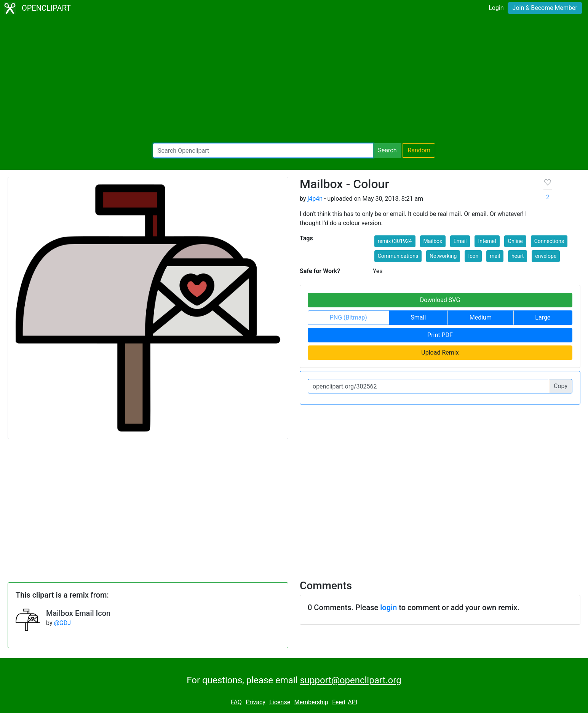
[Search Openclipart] (263, 150)
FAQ (236, 702)
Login (496, 8)
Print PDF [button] (440, 335)
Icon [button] (473, 256)
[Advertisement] (294, 80)
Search (387, 150)
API (352, 702)
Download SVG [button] (440, 300)
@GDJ (62, 623)
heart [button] (518, 256)
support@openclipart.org (350, 680)
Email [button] (460, 241)
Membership (311, 702)
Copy (561, 386)
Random (419, 150)
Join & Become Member (545, 8)
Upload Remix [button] (440, 353)
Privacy (256, 702)
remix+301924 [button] (395, 241)
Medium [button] (481, 317)
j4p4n (315, 199)
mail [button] (495, 256)
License (280, 702)
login (388, 607)
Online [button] (515, 241)
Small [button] (418, 317)
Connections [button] (549, 241)
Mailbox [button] (433, 241)
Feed (339, 702)
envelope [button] (546, 256)
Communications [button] (398, 256)
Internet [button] (487, 241)
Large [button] (543, 317)
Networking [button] (443, 256)
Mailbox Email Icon (78, 613)
